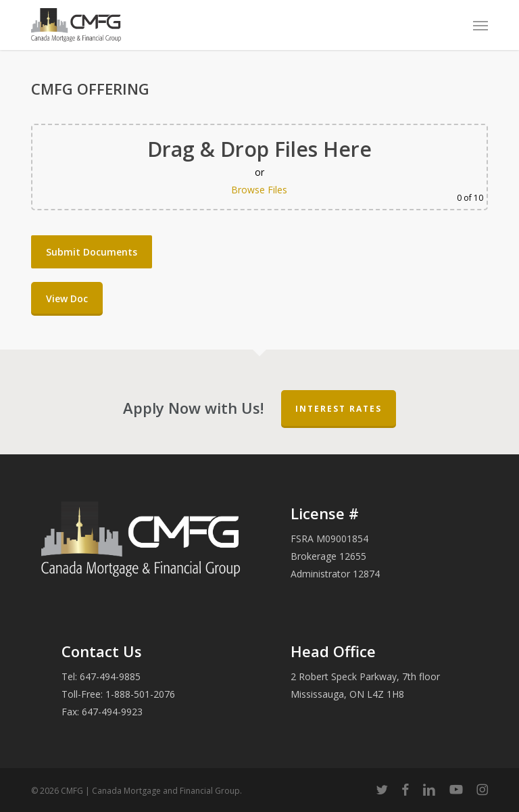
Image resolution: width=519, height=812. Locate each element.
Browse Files (259, 190)
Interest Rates (339, 409)
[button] (480, 25)
